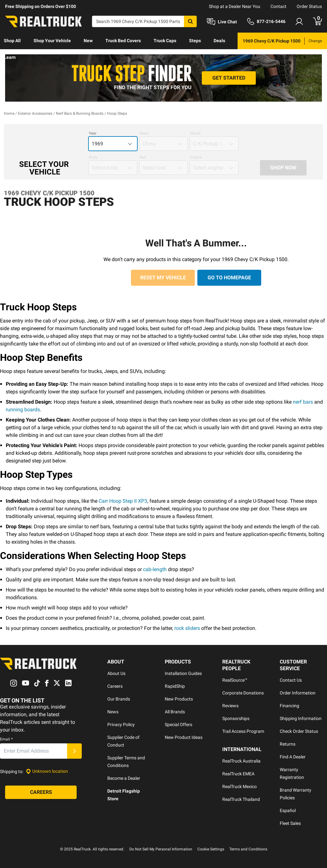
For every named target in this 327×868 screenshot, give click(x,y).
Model (195, 133)
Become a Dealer (124, 778)
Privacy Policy (121, 725)
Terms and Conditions (248, 849)
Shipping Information (301, 718)
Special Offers (179, 725)
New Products (179, 699)
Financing (289, 706)
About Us (116, 673)
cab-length (155, 569)
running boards (23, 410)
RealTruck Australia (241, 761)
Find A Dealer (293, 757)
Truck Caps (165, 41)
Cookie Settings (211, 849)
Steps (195, 41)
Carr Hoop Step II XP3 (123, 501)
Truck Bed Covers (123, 41)
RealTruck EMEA (238, 774)
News (113, 712)
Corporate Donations (243, 693)
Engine (196, 157)
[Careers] (41, 792)
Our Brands (119, 699)
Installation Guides (183, 673)
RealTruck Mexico (240, 787)
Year (93, 133)
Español (288, 810)
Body (93, 157)
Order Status (309, 6)
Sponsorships (236, 718)
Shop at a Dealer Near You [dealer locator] (235, 6)
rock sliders (187, 628)
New (88, 41)
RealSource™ (235, 680)
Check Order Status (299, 731)
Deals (219, 41)
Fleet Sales (290, 823)
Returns (288, 744)
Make (144, 133)
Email (6, 739)
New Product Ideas (184, 737)
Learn (10, 57)
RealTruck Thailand (241, 799)
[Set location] (47, 771)
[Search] (144, 21)
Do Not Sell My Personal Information (161, 849)
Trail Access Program (243, 731)
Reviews (230, 706)
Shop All (12, 41)
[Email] (34, 751)
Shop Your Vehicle (52, 41)
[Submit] (74, 751)
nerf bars (303, 402)
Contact (278, 6)
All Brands (175, 712)
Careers (115, 686)
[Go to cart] (317, 21)
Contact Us (291, 680)
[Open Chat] (222, 22)
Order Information (298, 693)
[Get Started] (229, 78)
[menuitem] (12, 41)
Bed (143, 157)
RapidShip (175, 686)
